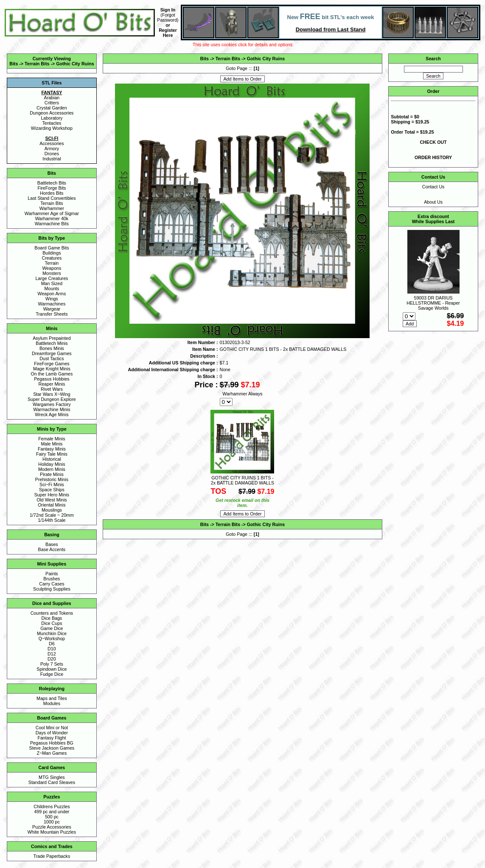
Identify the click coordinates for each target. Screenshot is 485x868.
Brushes (52, 579)
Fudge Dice (52, 674)
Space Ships (52, 490)
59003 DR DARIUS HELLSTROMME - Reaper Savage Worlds (433, 303)
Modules (52, 703)
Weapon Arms (52, 294)
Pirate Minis (52, 474)
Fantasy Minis (52, 449)
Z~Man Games (52, 753)
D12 (52, 654)
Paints (52, 574)
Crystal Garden (52, 108)
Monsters (52, 273)
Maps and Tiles (52, 698)
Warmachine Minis (52, 409)
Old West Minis (52, 500)
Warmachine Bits (52, 224)
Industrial (52, 159)
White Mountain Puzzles (52, 832)
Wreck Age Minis (52, 414)
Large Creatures (52, 278)
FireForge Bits (52, 188)
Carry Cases (52, 584)
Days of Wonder (52, 733)
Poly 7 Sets (52, 664)
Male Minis (52, 444)
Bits (14, 64)
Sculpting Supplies (52, 589)
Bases (52, 544)
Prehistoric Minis (52, 479)
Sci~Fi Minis (52, 484)
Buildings (52, 253)
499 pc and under (52, 812)
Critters (52, 103)
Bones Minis (52, 348)
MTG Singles (52, 777)
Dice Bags (52, 618)
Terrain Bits (37, 64)
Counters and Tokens (52, 613)
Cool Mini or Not (52, 728)
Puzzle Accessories (52, 827)
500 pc (52, 817)
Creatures (52, 258)
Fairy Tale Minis (52, 454)
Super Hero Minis (52, 495)
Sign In (168, 10)
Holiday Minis (52, 464)
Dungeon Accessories (52, 113)
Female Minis (52, 439)
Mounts (52, 288)
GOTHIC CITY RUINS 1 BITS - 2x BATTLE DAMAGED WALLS (242, 480)
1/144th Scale (52, 520)
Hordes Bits (52, 193)
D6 (52, 644)
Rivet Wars (52, 389)
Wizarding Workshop (52, 128)
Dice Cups (52, 623)
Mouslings (52, 510)
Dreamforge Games (52, 353)
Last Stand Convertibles (52, 198)
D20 (52, 659)
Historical (52, 459)
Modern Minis (52, 469)
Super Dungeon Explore (52, 399)
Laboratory (52, 118)
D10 (52, 649)
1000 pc (52, 822)
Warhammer (52, 208)
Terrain (52, 263)
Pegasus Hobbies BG (52, 743)
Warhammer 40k (52, 218)
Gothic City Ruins (75, 64)
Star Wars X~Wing (52, 394)
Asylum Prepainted (52, 338)
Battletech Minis (52, 343)
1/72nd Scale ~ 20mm (52, 515)
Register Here (168, 33)
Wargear (52, 309)
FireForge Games (52, 364)
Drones (52, 154)
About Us (433, 202)
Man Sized (52, 283)
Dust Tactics (52, 358)
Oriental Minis (52, 505)
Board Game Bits (52, 248)
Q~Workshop (52, 638)
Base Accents (52, 549)
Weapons (52, 268)
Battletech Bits (52, 183)
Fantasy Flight (52, 738)
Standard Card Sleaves (52, 782)
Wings (52, 299)
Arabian (52, 98)
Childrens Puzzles (52, 806)
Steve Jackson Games (52, 748)
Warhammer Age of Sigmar (52, 213)
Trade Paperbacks (52, 856)
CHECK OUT (433, 142)
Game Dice (52, 628)
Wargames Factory (52, 404)
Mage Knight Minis (52, 369)
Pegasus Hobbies (52, 379)
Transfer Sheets (52, 314)
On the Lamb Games (52, 374)
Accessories (52, 143)
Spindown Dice (52, 669)
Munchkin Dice (52, 633)
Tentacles (52, 123)
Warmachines (52, 304)
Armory (52, 148)
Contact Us (433, 187)
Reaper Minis (52, 384)
